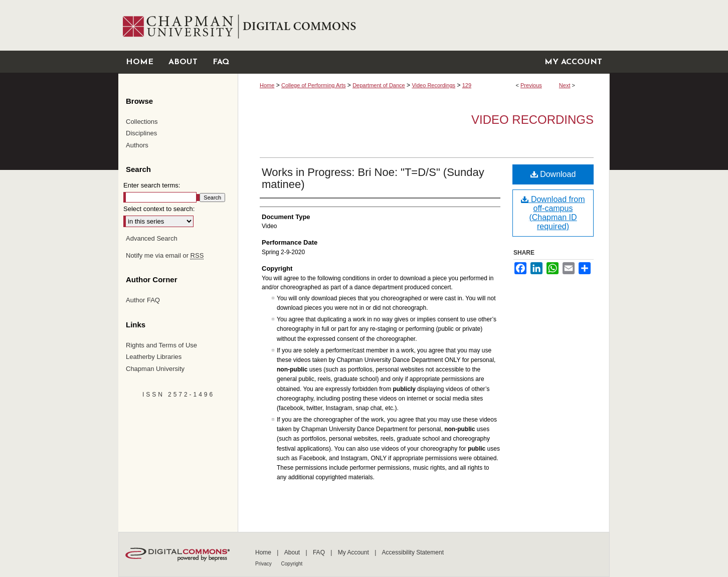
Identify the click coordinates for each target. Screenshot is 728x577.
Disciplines (141, 133)
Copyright (292, 564)
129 (467, 85)
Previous (531, 85)
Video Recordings (433, 85)
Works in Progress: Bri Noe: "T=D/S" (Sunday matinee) (373, 178)
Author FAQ (143, 300)
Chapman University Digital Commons (423, 25)
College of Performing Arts (313, 85)
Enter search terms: (152, 185)
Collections (142, 122)
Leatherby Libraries (154, 357)
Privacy (264, 564)
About (293, 552)
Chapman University (155, 369)
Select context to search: (159, 209)
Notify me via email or (165, 256)
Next (565, 85)
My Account (354, 552)
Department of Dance (379, 85)
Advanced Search (152, 238)
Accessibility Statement (413, 552)
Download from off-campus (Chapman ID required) (553, 213)
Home (267, 85)
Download (553, 174)
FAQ (320, 552)
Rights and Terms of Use (161, 345)
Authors (137, 145)
